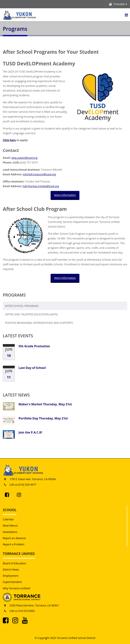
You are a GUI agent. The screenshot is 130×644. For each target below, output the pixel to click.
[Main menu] (126, 15)
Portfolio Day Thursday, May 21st (43, 418)
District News (11, 569)
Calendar (8, 519)
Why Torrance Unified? (17, 588)
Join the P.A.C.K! (30, 432)
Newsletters (10, 532)
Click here (9, 140)
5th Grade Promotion (34, 346)
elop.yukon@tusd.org (24, 158)
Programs (14, 295)
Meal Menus (10, 526)
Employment (11, 576)
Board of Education (15, 563)
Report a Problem (14, 544)
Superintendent (12, 582)
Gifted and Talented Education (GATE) (31, 314)
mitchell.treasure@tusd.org (39, 174)
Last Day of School (32, 368)
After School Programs (22, 306)
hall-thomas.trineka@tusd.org (41, 186)
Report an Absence (14, 538)
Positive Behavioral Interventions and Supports (39, 323)
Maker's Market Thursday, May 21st (45, 404)
